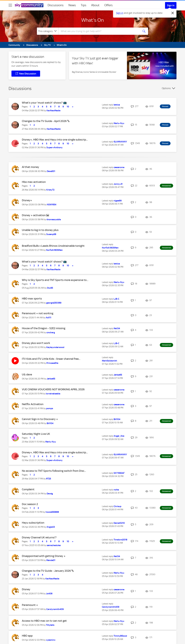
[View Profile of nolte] (116, 490)
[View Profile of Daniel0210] (119, 523)
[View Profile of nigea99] (118, 201)
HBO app (27, 636)
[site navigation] (10, 5)
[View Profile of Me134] (117, 328)
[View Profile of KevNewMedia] (53, 111)
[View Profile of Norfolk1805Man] (54, 250)
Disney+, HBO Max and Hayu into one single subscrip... (55, 140)
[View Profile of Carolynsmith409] (55, 609)
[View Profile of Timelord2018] (120, 540)
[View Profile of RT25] (49, 479)
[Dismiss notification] (173, 13)
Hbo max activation (34, 182)
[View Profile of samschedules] (54, 545)
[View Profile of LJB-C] (116, 299)
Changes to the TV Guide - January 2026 (47, 571)
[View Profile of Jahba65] (51, 379)
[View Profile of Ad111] (49, 318)
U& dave (27, 374)
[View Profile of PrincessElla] (52, 363)
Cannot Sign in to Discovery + (40, 419)
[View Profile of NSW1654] (52, 205)
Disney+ (27, 200)
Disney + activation (34, 215)
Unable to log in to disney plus (40, 230)
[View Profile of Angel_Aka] (119, 436)
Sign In (171, 5)
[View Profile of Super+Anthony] (55, 147)
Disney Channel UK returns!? (39, 537)
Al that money (30, 167)
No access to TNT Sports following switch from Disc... (54, 471)
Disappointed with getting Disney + (44, 556)
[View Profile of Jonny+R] (118, 184)
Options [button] (166, 88)
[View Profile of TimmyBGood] (120, 636)
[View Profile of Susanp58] (51, 234)
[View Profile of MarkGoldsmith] (110, 361)
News (72, 5)
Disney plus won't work (36, 343)
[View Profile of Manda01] (51, 560)
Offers (108, 5)
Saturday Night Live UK (36, 434)
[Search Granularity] (48, 31)
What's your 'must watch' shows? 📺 (44, 103)
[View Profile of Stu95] (50, 288)
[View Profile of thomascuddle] (54, 219)
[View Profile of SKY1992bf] (119, 473)
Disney (26, 589)
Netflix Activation (33, 404)
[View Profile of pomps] (50, 408)
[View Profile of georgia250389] (54, 303)
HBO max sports (32, 299)
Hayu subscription (33, 523)
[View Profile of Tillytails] (50, 625)
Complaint (28, 489)
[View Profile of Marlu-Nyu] (119, 123)
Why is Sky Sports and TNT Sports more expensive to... (55, 280)
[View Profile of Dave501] (51, 171)
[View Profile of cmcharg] (51, 333)
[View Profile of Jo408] (49, 594)
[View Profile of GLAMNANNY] (120, 142)
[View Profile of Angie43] (51, 527)
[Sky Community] (29, 5)
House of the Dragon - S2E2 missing (44, 328)
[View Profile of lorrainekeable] (53, 394)
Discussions (56, 5)
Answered (166, 186)
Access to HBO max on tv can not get (44, 621)
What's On (93, 20)
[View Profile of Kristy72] (50, 190)
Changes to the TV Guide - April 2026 (45, 121)
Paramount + (30, 605)
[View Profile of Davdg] (50, 494)
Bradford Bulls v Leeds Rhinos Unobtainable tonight (53, 246)
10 (68, 107)
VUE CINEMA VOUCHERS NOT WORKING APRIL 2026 (53, 389)
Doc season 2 (30, 504)
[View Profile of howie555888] (52, 512)
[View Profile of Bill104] (50, 423)
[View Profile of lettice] (117, 105)
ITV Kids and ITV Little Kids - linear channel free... (51, 359)
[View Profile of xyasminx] (51, 640)
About (95, 5)
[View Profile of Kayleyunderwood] (55, 347)
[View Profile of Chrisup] (117, 506)
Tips (84, 5)
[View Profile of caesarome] (119, 167)
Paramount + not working (38, 313)
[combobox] (99, 31)
